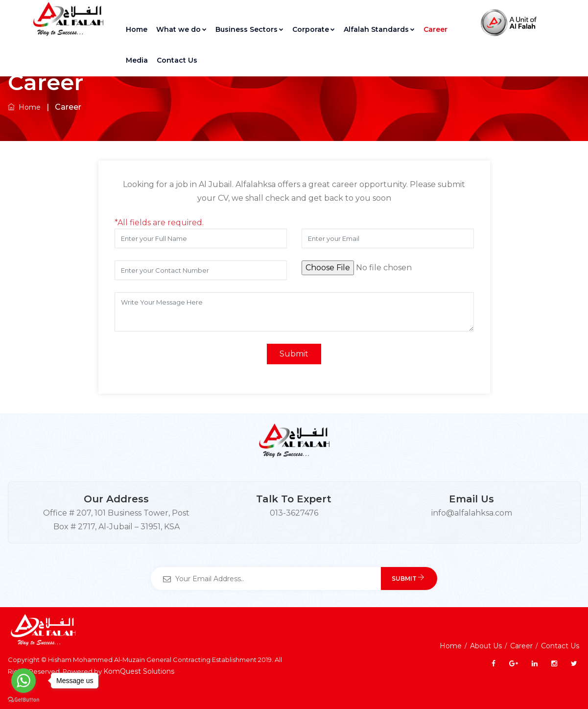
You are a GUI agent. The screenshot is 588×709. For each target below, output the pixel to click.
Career (435, 29)
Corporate (314, 29)
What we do (181, 29)
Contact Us (177, 60)
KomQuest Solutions (139, 671)
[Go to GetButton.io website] (24, 699)
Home (137, 29)
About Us (486, 646)
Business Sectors (249, 29)
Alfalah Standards (379, 29)
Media (137, 60)
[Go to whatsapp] (24, 681)
